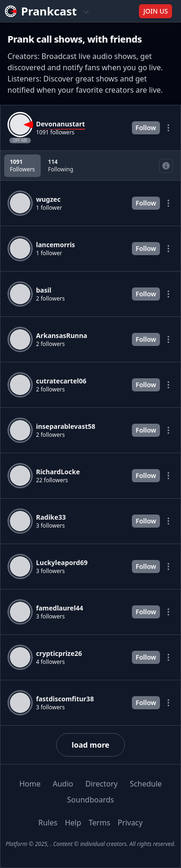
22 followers (52, 480)
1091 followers (55, 132)
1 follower (49, 208)
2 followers (51, 299)
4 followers (51, 662)
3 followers (51, 526)
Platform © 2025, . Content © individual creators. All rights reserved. (90, 844)
